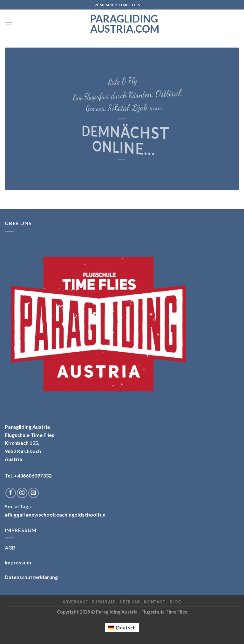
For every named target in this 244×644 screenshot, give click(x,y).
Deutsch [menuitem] (126, 627)
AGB (10, 547)
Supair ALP (104, 602)
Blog (176, 602)
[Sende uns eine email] (34, 493)
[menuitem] (122, 627)
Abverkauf (75, 602)
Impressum (18, 562)
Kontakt (155, 602)
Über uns (130, 602)
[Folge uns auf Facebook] (11, 493)
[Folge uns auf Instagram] (22, 493)
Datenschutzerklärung (31, 577)
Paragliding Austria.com (122, 24)
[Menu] (9, 24)
